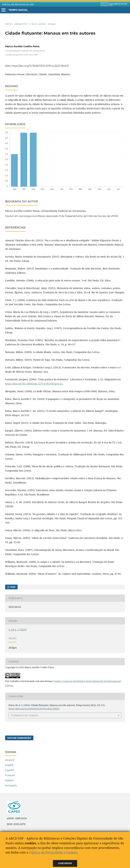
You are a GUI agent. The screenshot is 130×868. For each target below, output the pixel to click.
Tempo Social (18, 10)
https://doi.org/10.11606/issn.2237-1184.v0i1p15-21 (34, 384)
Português (11, 785)
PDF (13, 587)
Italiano (9, 780)
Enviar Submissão (19, 738)
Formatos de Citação (25, 715)
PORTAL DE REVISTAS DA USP (18, 5)
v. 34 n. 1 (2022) (37, 24)
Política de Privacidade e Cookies (53, 852)
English (9, 765)
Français (10, 775)
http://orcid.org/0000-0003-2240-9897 (22, 55)
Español (10, 770)
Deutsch (10, 760)
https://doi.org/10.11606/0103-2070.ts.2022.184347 (40, 66)
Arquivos (21, 24)
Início (9, 24)
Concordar (65, 863)
